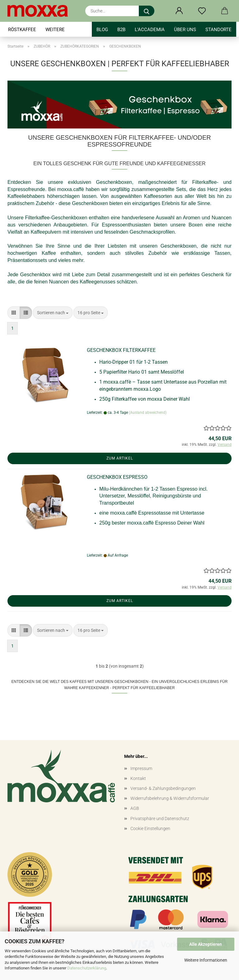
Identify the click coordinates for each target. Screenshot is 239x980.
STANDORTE (218, 30)
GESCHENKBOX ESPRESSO (117, 477)
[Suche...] (147, 11)
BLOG (102, 30)
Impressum (141, 768)
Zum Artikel (120, 458)
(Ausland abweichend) (148, 413)
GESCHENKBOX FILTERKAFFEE (121, 350)
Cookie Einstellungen (150, 828)
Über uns (185, 30)
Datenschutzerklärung (87, 968)
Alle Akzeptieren (206, 944)
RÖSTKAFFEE (22, 30)
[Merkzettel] (202, 11)
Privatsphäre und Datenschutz (160, 819)
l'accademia (150, 30)
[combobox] (53, 313)
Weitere (55, 30)
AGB (135, 808)
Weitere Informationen (206, 960)
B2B (121, 30)
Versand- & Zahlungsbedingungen (163, 788)
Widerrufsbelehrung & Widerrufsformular (170, 798)
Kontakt (138, 778)
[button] (179, 11)
